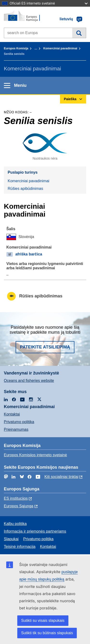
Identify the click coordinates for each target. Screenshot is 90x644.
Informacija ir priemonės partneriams (35, 531)
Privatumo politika (19, 422)
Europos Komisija (16, 48)
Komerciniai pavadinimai (60, 48)
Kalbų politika (15, 524)
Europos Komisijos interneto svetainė (35, 455)
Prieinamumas (16, 429)
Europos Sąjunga (19, 506)
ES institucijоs (16, 498)
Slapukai (11, 539)
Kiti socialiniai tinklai (61, 477)
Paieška (79, 33)
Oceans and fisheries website (29, 381)
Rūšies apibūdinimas (25, 189)
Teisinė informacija (20, 547)
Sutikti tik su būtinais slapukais (47, 633)
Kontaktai (12, 414)
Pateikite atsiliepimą (45, 347)
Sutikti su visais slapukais (43, 621)
